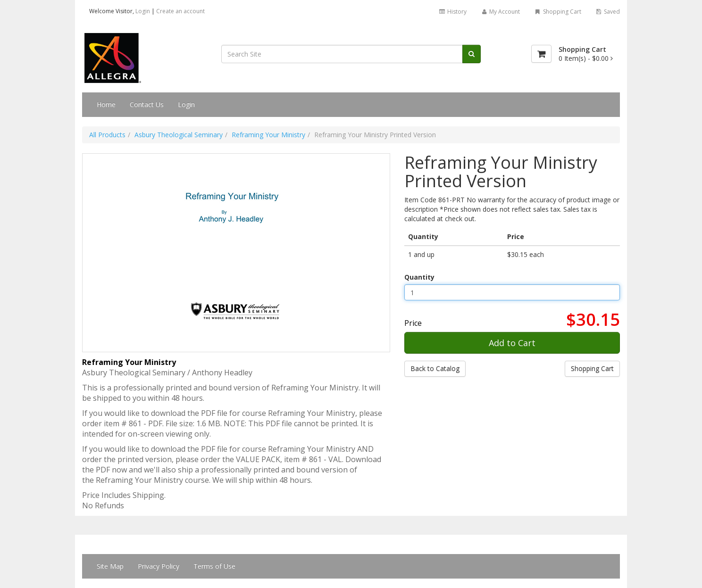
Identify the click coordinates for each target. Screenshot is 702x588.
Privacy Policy (159, 566)
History (452, 12)
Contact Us (147, 104)
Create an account (180, 11)
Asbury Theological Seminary (179, 135)
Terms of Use (214, 566)
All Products (107, 135)
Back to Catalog (435, 369)
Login (143, 11)
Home (106, 104)
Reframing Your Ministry (268, 135)
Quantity (419, 277)
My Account (500, 12)
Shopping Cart (557, 12)
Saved (608, 12)
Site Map (110, 566)
